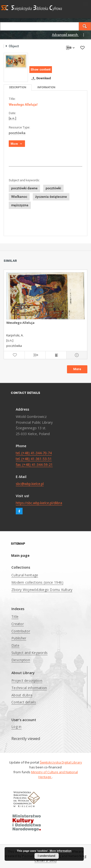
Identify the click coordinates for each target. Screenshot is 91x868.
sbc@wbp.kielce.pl (30, 484)
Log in (17, 727)
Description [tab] (18, 87)
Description (21, 660)
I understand (47, 856)
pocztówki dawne (24, 188)
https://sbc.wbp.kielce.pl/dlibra (39, 503)
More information (60, 851)
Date (15, 645)
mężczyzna (20, 205)
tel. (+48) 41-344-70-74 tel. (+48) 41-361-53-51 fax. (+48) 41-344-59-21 (34, 459)
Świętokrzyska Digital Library (61, 762)
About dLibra (22, 695)
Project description (27, 681)
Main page (20, 555)
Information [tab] (46, 87)
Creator (18, 624)
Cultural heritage (25, 575)
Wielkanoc (19, 197)
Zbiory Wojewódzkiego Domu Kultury (42, 590)
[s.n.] (12, 118)
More (77, 369)
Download (40, 78)
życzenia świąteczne (51, 197)
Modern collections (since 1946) (37, 582)
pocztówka (17, 133)
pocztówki (53, 188)
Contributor (21, 631)
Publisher (19, 638)
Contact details (24, 702)
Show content (41, 69)
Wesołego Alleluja (20, 323)
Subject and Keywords (29, 653)
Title (15, 617)
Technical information (29, 688)
